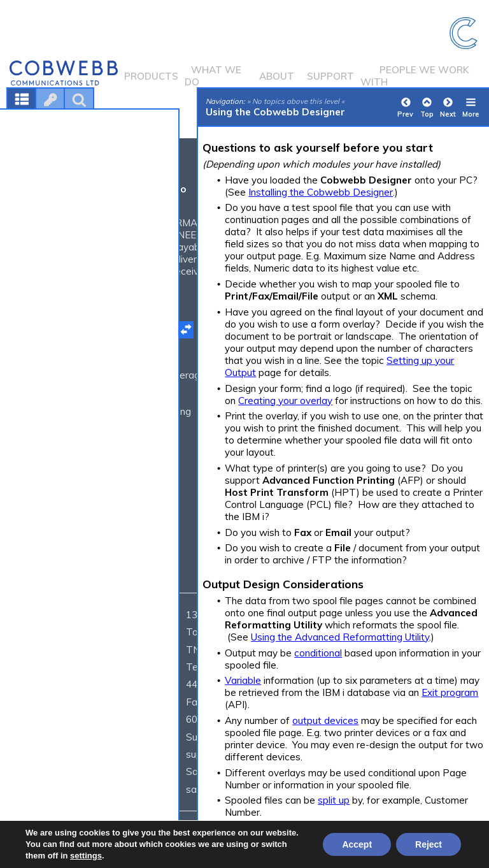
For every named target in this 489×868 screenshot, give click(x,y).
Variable (243, 680)
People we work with (415, 76)
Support (330, 76)
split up (334, 800)
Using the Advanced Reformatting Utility (340, 637)
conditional (318, 653)
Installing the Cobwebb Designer (321, 192)
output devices (325, 720)
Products (151, 76)
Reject (429, 844)
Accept (357, 844)
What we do (213, 76)
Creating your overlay (285, 401)
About (277, 76)
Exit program (450, 692)
